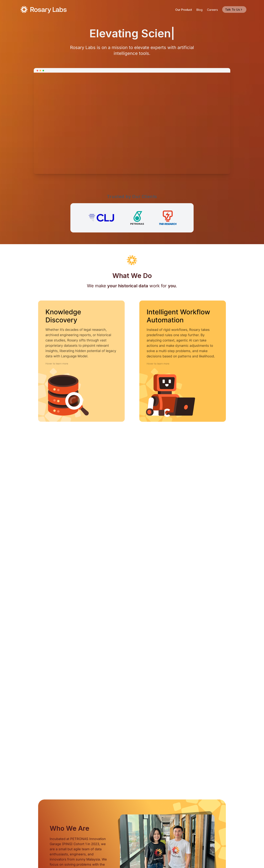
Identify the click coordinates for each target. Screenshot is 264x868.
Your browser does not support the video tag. (132, 123)
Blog (199, 10)
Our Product (184, 10)
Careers (212, 10)
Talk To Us (234, 10)
